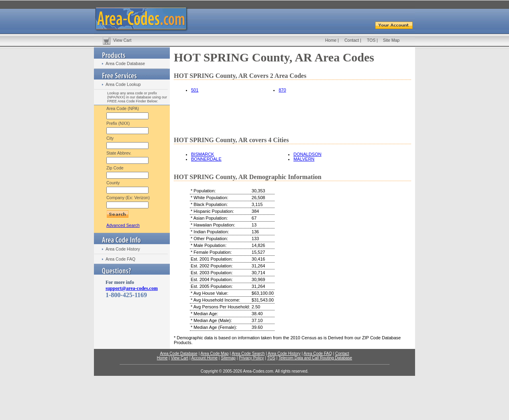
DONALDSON (307, 154)
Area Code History (123, 249)
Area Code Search (248, 354)
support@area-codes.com (132, 288)
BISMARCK (203, 154)
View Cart (122, 40)
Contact (352, 40)
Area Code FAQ (120, 259)
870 (282, 90)
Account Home (204, 358)
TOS (371, 40)
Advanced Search (123, 225)
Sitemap (228, 358)
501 (195, 90)
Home (331, 40)
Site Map (391, 40)
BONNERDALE (206, 159)
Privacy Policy (251, 358)
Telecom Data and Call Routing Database (315, 358)
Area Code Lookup (123, 84)
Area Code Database (125, 63)
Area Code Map (214, 354)
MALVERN (304, 159)
